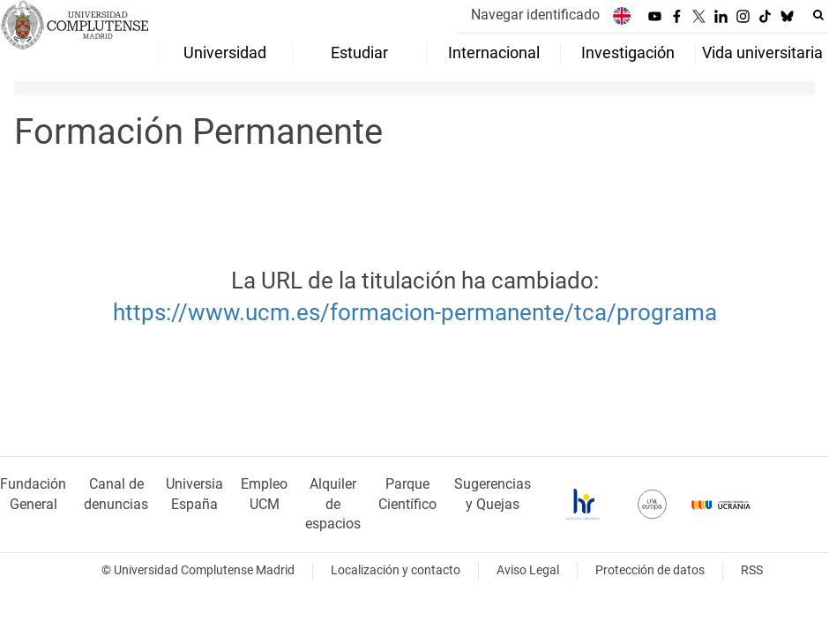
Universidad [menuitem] (225, 53)
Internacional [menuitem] (494, 53)
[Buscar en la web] (818, 15)
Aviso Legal (528, 570)
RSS (752, 570)
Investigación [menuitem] (628, 53)
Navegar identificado (535, 15)
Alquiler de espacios (333, 504)
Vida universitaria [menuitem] (762, 53)
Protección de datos (650, 570)
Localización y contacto (396, 570)
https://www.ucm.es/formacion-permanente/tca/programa (415, 312)
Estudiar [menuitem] (359, 53)
